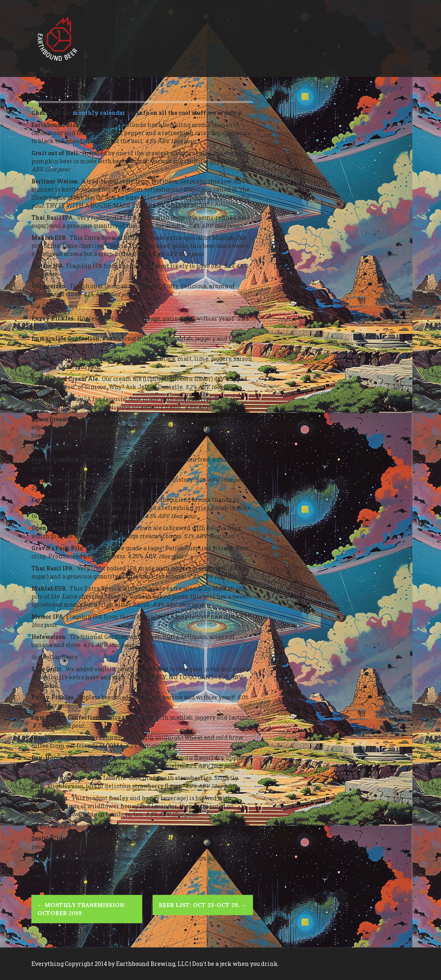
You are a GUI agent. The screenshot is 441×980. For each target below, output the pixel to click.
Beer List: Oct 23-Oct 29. (203, 905)
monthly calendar (99, 113)
